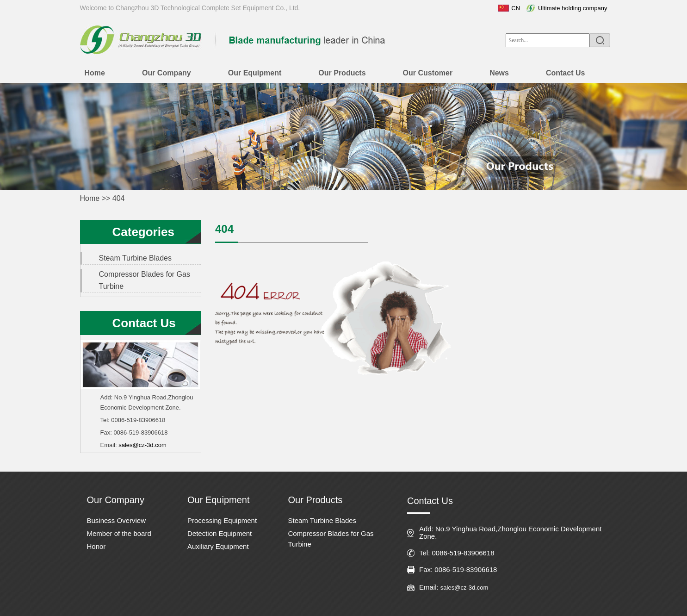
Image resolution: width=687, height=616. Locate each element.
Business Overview (117, 520)
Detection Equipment (220, 533)
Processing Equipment (222, 520)
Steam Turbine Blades (135, 258)
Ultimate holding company (573, 8)
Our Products (316, 500)
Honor (96, 546)
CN (516, 8)
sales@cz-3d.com (142, 445)
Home (90, 198)
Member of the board (119, 533)
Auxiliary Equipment (218, 546)
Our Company (116, 500)
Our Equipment (219, 500)
